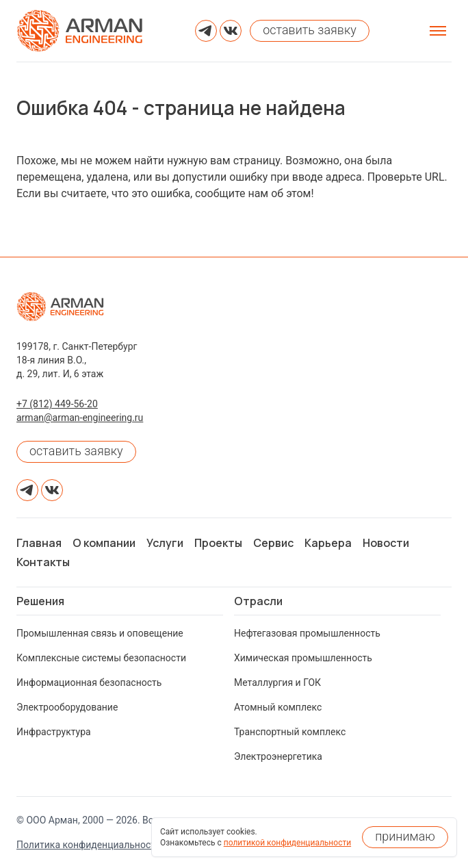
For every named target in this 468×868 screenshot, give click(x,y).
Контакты (43, 562)
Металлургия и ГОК (277, 682)
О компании (104, 543)
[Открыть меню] (438, 31)
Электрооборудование (67, 707)
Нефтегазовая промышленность (307, 633)
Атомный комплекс (278, 707)
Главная (39, 543)
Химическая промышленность (303, 658)
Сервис (273, 543)
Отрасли (258, 601)
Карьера (328, 543)
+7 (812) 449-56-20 (57, 404)
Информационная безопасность (89, 682)
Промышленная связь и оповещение (100, 633)
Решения (40, 601)
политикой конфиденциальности (287, 843)
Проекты (218, 543)
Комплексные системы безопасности (101, 658)
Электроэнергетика (278, 756)
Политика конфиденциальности (89, 845)
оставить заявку (76, 451)
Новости (386, 543)
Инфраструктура (54, 732)
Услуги (165, 543)
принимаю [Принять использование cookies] (405, 836)
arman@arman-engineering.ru (80, 418)
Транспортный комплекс (290, 732)
